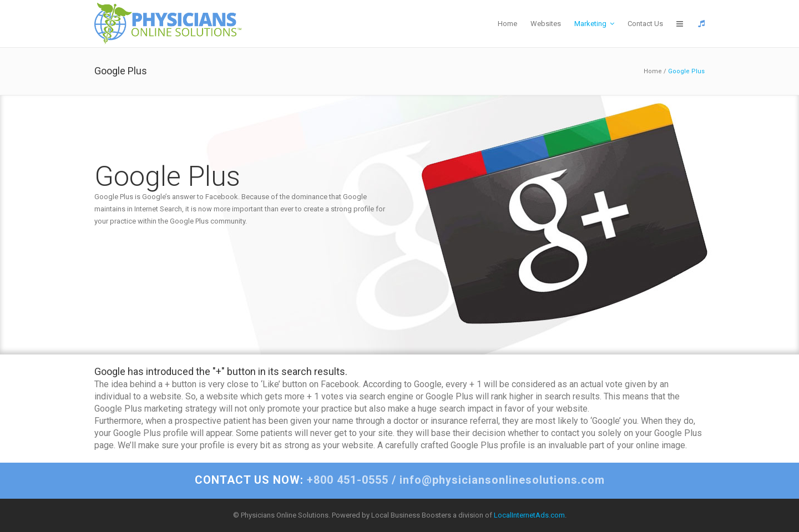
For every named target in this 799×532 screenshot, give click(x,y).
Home (653, 71)
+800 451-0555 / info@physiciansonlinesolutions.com (400, 480)
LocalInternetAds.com (529, 515)
